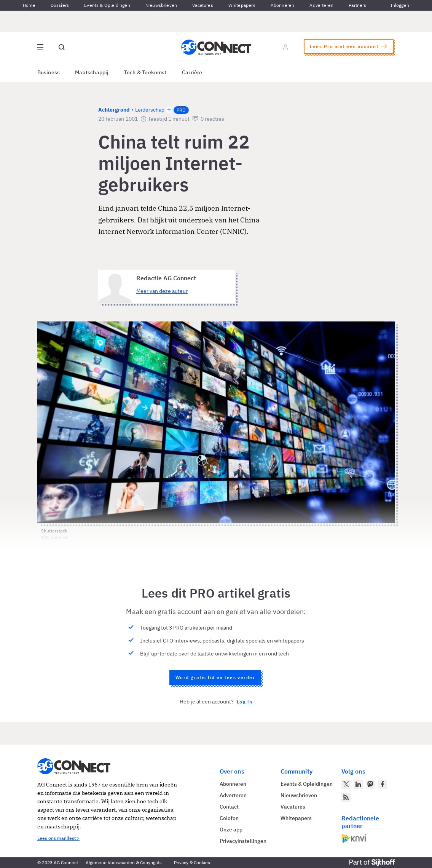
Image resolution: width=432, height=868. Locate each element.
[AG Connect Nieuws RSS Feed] (346, 797)
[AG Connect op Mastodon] (370, 784)
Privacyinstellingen (243, 841)
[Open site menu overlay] (40, 47)
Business (49, 72)
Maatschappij (92, 72)
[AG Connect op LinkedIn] (358, 784)
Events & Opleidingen (107, 5)
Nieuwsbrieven (161, 5)
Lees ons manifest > (58, 838)
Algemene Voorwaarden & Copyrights (124, 862)
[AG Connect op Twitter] (346, 784)
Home (29, 5)
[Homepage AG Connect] (216, 47)
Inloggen (400, 5)
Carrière (192, 72)
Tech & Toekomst (145, 72)
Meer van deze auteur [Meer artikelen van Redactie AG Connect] (162, 291)
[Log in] (285, 47)
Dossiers (60, 5)
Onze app (231, 830)
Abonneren (283, 5)
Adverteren (321, 5)
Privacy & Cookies (192, 862)
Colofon (229, 818)
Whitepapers (242, 5)
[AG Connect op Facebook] (383, 784)
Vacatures (203, 5)
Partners (357, 5)
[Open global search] (62, 47)
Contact (229, 807)
